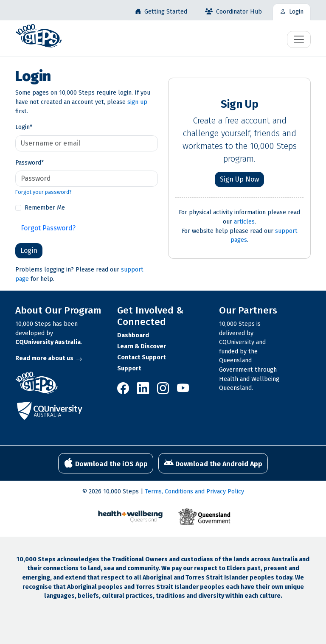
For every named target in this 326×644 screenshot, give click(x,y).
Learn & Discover (142, 346)
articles (244, 222)
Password (30, 163)
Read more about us (49, 358)
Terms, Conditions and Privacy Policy (194, 491)
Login (24, 127)
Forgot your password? (44, 192)
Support (129, 368)
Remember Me (45, 208)
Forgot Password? (48, 228)
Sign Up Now (239, 179)
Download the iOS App (106, 463)
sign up (137, 102)
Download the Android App (213, 463)
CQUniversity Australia (48, 342)
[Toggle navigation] (299, 39)
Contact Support (142, 357)
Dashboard (133, 335)
